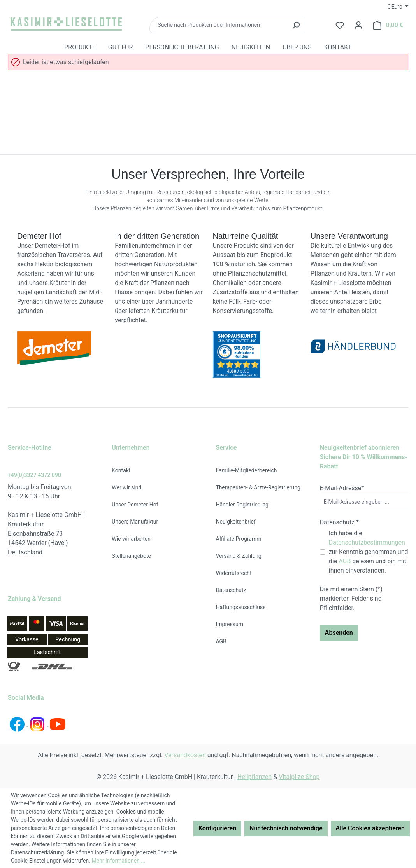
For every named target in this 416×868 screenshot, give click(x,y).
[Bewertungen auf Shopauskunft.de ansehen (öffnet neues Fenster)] (257, 355)
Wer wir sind (126, 487)
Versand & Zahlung (239, 556)
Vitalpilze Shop (299, 777)
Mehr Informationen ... (118, 861)
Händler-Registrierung (242, 505)
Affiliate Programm (239, 539)
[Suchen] (296, 25)
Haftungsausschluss (241, 607)
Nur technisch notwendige (286, 828)
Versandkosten (185, 755)
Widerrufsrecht (234, 573)
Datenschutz (231, 590)
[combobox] (218, 25)
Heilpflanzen (255, 777)
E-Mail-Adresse (342, 488)
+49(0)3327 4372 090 (34, 475)
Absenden (339, 633)
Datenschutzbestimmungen (367, 542)
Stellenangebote (131, 556)
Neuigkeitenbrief (236, 522)
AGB (221, 641)
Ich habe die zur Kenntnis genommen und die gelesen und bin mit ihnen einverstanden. (369, 552)
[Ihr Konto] (358, 25)
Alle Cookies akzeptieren (370, 828)
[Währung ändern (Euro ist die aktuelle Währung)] (398, 7)
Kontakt (121, 470)
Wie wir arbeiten (131, 539)
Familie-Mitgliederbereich (247, 470)
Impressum (230, 624)
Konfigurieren (217, 828)
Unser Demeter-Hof (135, 505)
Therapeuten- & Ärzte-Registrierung (258, 487)
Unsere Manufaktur (135, 522)
